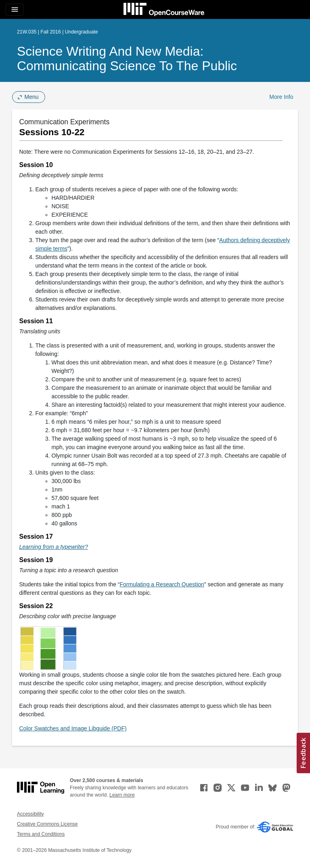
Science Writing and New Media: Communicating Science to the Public (127, 59)
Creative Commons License (47, 824)
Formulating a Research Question (162, 584)
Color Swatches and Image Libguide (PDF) (73, 728)
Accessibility (30, 814)
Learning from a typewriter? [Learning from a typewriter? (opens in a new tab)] (54, 547)
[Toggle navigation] (15, 10)
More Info (281, 97)
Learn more (122, 795)
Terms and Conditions (41, 834)
